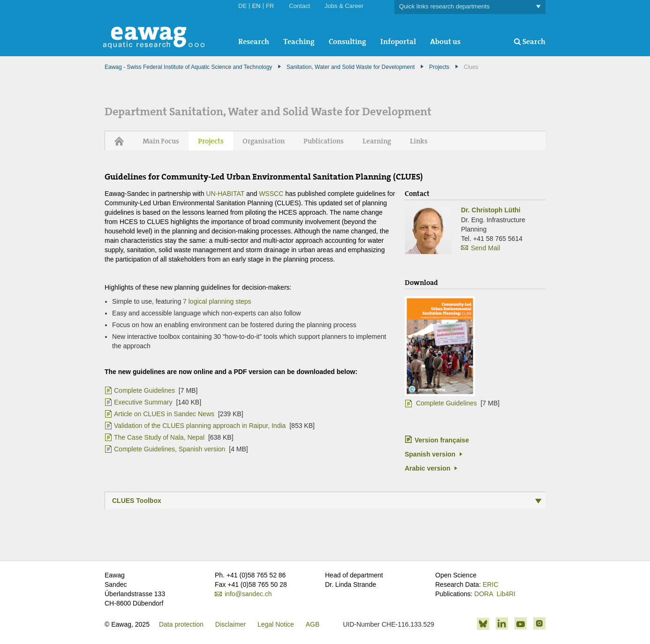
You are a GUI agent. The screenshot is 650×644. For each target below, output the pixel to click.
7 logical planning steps (217, 301)
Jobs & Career (344, 6)
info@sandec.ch (248, 594)
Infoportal (398, 41)
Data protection (181, 624)
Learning (377, 141)
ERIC (490, 584)
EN (256, 6)
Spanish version (430, 454)
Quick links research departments (470, 7)
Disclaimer (231, 624)
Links (419, 141)
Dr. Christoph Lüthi (491, 210)
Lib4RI (506, 594)
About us (445, 41)
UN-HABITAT (225, 194)
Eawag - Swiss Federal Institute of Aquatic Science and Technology (188, 67)
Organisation (264, 141)
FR (270, 6)
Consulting (348, 41)
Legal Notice (276, 624)
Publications (324, 141)
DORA (484, 594)
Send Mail (485, 248)
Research (254, 41)
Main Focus (161, 141)
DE (242, 6)
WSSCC (272, 194)
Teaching (299, 41)
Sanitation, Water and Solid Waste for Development (351, 67)
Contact (299, 6)
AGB (313, 624)
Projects (439, 67)
